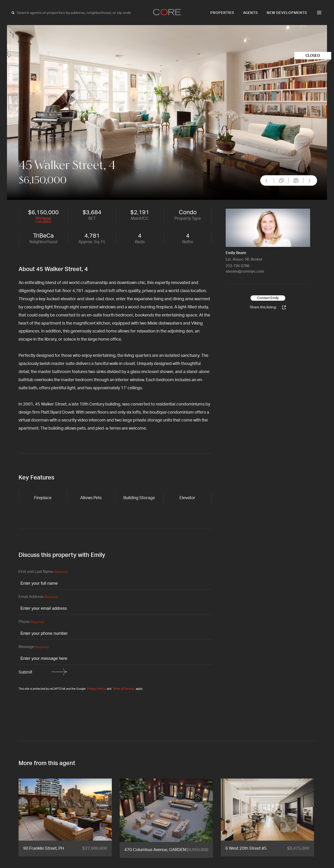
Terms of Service (124, 689)
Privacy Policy (96, 689)
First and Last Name (43, 572)
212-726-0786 (238, 266)
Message (34, 647)
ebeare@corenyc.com (245, 271)
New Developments (287, 13)
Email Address (38, 597)
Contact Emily (268, 298)
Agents (251, 13)
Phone (31, 622)
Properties (222, 13)
